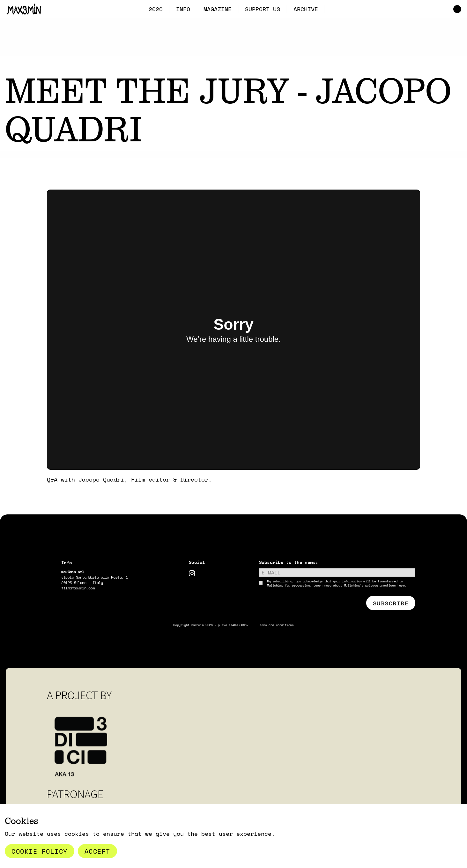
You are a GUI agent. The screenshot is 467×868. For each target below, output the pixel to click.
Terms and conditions (276, 625)
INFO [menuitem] (183, 9)
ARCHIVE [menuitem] (306, 9)
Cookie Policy (40, 851)
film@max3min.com (78, 588)
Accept (97, 851)
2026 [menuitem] (156, 9)
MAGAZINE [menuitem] (218, 9)
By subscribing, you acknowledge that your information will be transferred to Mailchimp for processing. (337, 583)
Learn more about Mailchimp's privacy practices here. (360, 585)
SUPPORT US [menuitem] (263, 9)
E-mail (271, 572)
